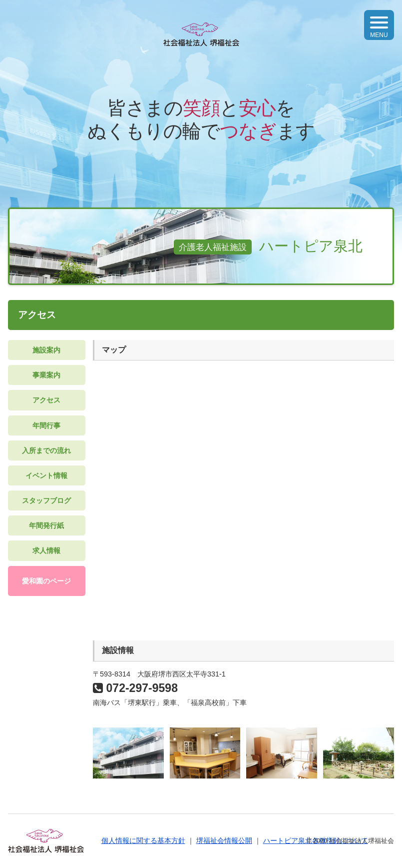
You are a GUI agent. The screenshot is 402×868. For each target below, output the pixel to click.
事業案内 (46, 375)
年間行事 (46, 425)
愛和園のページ (46, 581)
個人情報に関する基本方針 (143, 840)
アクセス (46, 400)
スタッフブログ (46, 500)
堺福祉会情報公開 (224, 840)
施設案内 (46, 350)
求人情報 (46, 550)
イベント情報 (46, 475)
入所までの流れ (46, 450)
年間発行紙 (46, 525)
